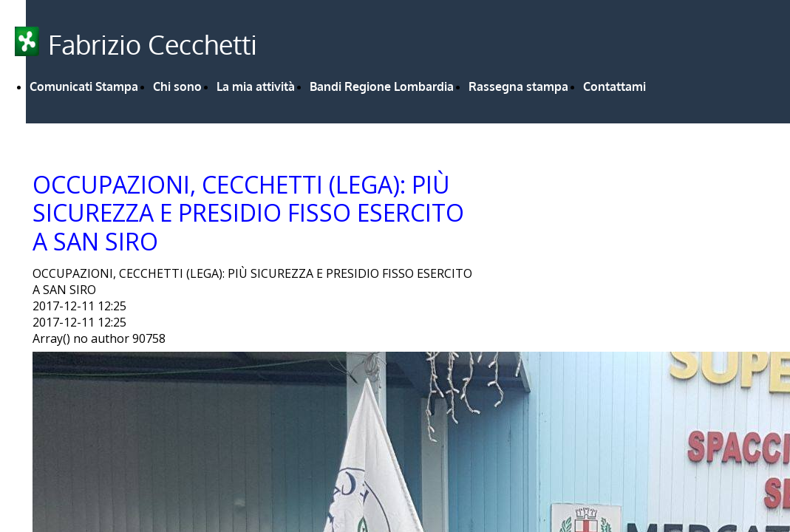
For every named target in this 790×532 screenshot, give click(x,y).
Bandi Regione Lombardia (382, 86)
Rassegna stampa (518, 86)
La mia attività (256, 86)
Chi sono (177, 86)
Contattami (614, 86)
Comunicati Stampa (84, 86)
